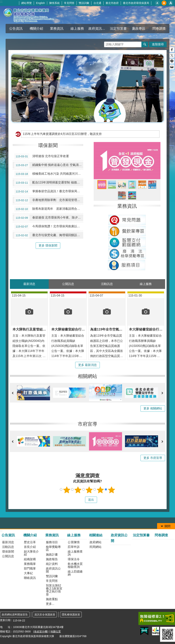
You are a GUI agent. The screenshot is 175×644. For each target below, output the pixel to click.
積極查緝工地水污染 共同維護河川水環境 (49, 174)
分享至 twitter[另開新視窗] (172, 55)
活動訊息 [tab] (107, 284)
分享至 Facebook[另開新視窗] (172, 50)
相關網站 (87, 376)
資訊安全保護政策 (45, 615)
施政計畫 (52, 555)
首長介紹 (30, 547)
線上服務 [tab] (146, 284)
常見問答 (69, 3)
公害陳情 (74, 542)
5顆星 (112, 490)
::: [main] (10, 52)
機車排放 (132, 195)
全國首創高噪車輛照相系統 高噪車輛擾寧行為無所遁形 (122, 195)
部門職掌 (30, 569)
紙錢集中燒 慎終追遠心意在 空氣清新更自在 (49, 165)
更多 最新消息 (87, 365)
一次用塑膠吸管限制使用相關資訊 (142, 185)
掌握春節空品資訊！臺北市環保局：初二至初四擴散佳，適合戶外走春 (49, 191)
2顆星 (78, 490)
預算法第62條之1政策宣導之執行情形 (54, 590)
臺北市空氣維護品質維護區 (112, 185)
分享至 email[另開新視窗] (172, 67)
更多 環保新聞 (48, 245)
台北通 (97, 3)
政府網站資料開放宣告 (15, 615)
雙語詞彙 (84, 3)
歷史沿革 (30, 542)
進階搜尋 (158, 44)
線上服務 (77, 29)
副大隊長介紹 (31, 553)
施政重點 (52, 599)
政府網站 (96, 542)
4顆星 (100, 490)
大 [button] (171, 3)
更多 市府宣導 (153, 458)
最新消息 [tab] (29, 284)
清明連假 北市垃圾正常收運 (42, 156)
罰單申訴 (74, 547)
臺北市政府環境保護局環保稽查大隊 (33, 15)
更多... (50, 604)
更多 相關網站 (153, 408)
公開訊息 (8, 556)
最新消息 (8, 542)
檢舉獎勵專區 (53, 548)
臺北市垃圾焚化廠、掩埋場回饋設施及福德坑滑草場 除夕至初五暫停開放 (49, 235)
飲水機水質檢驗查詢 (75, 565)
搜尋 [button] (145, 44)
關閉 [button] (168, 526)
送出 (82, 500)
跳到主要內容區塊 (2, 2)
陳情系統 (54, 3)
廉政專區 (139, 29)
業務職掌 (30, 564)
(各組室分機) (41, 631)
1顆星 (67, 490)
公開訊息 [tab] (68, 284)
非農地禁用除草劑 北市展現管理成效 (49, 200)
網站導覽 (26, 3)
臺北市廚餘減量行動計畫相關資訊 (152, 185)
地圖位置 (56, 631)
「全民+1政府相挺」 (102, 185)
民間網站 (96, 547)
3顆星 (89, 490)
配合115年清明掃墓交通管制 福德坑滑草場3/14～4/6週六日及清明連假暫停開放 (49, 183)
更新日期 (5, 620)
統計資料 (52, 564)
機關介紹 (36, 29)
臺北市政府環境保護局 (136, 3)
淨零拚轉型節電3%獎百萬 (122, 185)
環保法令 (74, 559)
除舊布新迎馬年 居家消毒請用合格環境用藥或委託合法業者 (49, 209)
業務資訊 (57, 29)
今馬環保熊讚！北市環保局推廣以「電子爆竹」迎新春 (49, 227)
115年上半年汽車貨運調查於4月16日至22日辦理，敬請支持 (62, 134)
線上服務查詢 (75, 553)
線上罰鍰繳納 (75, 573)
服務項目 (52, 542)
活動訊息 (8, 547)
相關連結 (96, 535)
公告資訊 (16, 29)
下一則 (162, 393)
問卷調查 (159, 29)
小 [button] (157, 3)
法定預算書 (118, 29)
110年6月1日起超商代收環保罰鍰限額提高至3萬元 (132, 185)
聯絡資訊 (30, 578)
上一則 (13, 393)
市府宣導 (87, 424)
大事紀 (28, 573)
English (40, 3)
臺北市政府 (112, 3)
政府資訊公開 (98, 29)
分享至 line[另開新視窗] (172, 61)
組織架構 (30, 559)
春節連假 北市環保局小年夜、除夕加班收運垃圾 (49, 218)
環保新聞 (48, 145)
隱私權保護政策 (71, 615)
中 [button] (164, 3)
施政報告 (52, 559)
